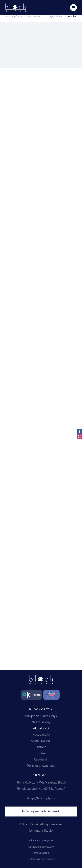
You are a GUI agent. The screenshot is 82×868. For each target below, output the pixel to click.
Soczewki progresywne (41, 847)
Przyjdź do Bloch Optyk (41, 716)
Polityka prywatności (41, 766)
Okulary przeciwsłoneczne (41, 859)
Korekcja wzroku (41, 853)
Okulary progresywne (41, 841)
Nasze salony (41, 722)
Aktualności (35, 16)
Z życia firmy (55, 16)
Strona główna (13, 16)
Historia (41, 747)
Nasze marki (41, 735)
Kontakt (41, 753)
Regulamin (41, 759)
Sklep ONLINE (41, 741)
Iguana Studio (43, 831)
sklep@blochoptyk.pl (41, 798)
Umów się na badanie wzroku (41, 811)
